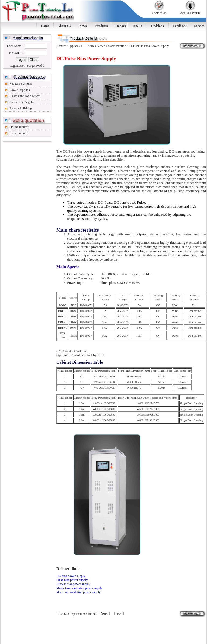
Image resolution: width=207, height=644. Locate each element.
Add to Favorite (190, 13)
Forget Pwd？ (36, 66)
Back (119, 614)
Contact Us (159, 13)
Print (105, 614)
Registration (17, 66)
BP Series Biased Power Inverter (104, 46)
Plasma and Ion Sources (25, 96)
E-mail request (19, 133)
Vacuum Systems (20, 84)
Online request (19, 127)
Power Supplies (20, 90)
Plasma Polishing (21, 108)
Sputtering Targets (21, 102)
